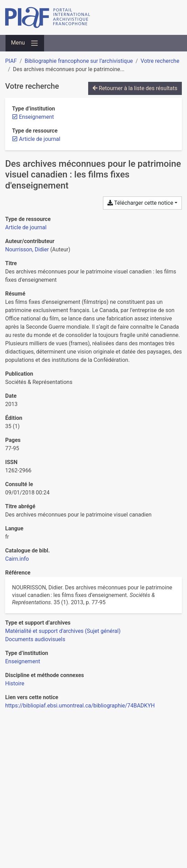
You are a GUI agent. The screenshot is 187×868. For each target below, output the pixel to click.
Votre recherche (160, 61)
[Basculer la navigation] (25, 43)
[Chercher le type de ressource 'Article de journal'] (26, 227)
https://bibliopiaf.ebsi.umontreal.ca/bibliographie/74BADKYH (80, 706)
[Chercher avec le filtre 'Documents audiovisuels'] (35, 639)
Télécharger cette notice (140, 203)
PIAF (11, 61)
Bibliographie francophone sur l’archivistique (79, 61)
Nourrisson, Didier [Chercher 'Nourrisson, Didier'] (27, 249)
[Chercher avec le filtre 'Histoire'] (15, 683)
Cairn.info (17, 559)
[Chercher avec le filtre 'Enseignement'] (23, 661)
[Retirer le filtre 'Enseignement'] (36, 117)
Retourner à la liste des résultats (135, 88)
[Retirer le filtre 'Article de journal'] (40, 139)
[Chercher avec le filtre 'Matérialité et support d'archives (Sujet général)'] (63, 631)
